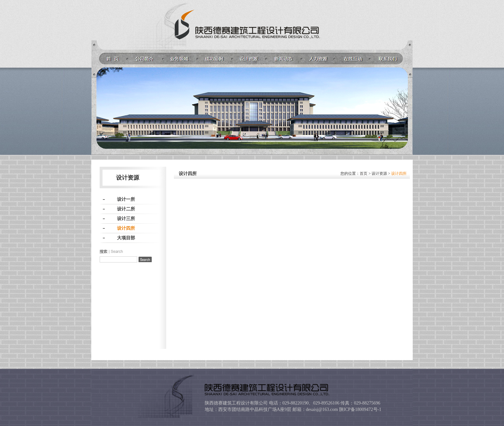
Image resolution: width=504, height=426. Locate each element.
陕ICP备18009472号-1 (360, 409)
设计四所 (126, 228)
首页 (364, 173)
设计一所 (126, 199)
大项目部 (126, 238)
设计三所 (126, 219)
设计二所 (126, 209)
